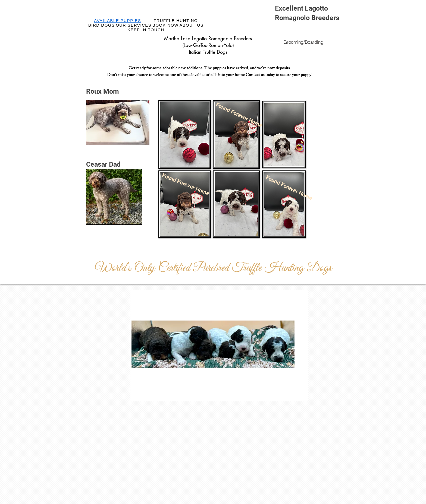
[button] (180, 182)
